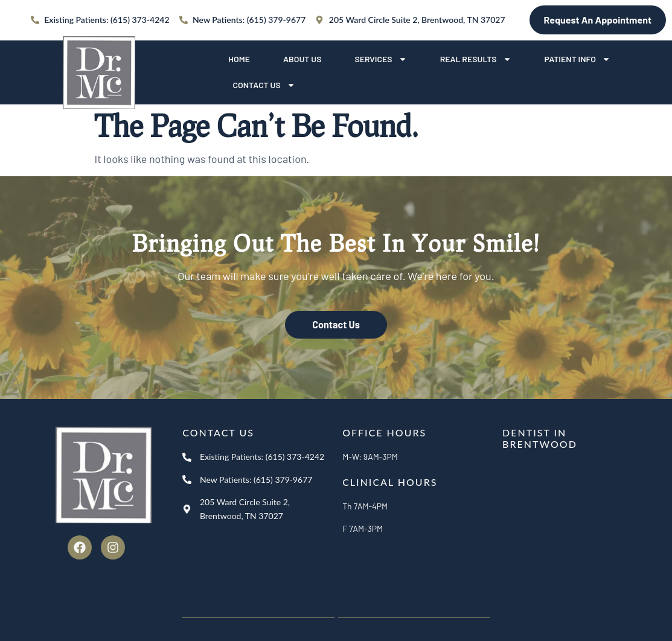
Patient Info (578, 59)
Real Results (476, 59)
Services (380, 59)
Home (239, 59)
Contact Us (264, 85)
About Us (302, 59)
